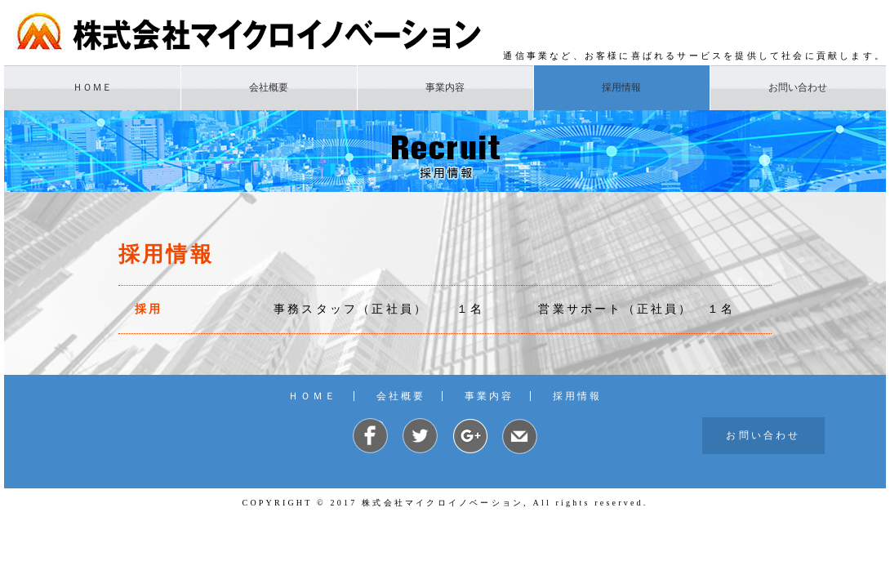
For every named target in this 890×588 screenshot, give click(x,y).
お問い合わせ (798, 87)
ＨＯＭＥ (92, 87)
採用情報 (621, 87)
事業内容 (445, 87)
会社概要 (269, 87)
